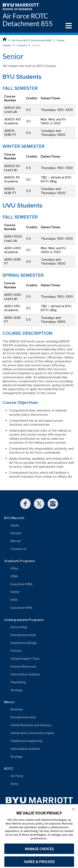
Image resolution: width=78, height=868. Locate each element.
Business (17, 709)
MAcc (15, 568)
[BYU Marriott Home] (21, 6)
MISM (15, 592)
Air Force (17, 776)
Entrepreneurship (23, 635)
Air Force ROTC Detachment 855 (28, 20)
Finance (16, 650)
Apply (15, 525)
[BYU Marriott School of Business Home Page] (5, 39)
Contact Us (19, 549)
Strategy (16, 690)
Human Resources (23, 666)
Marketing (18, 682)
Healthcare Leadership (27, 741)
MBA (14, 576)
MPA (14, 600)
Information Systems (25, 674)
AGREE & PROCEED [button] (39, 862)
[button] (73, 809)
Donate (16, 533)
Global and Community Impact (32, 733)
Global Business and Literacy (31, 725)
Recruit (16, 541)
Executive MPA (21, 608)
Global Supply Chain (25, 658)
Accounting (19, 627)
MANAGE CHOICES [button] (39, 849)
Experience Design (24, 643)
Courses (22, 45)
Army (14, 784)
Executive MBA (21, 584)
